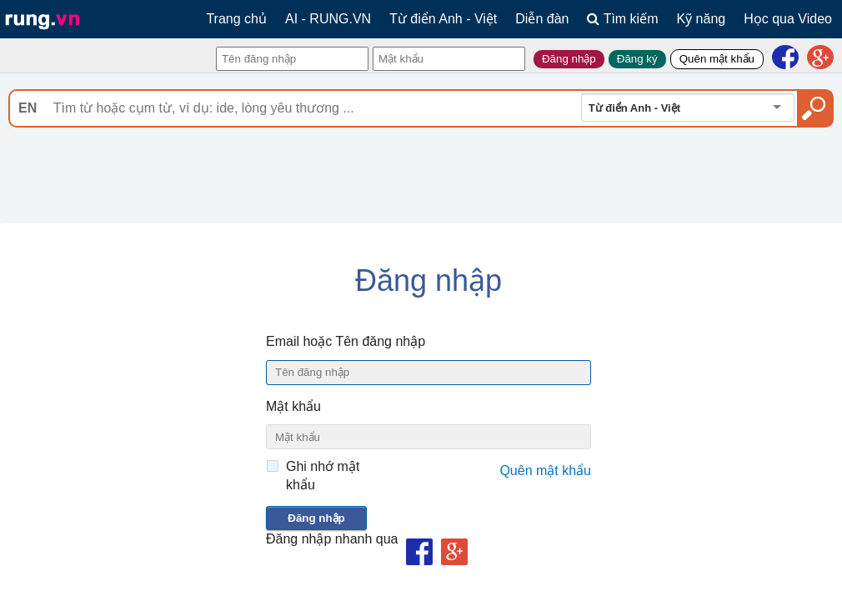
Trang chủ (236, 19)
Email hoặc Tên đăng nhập (346, 341)
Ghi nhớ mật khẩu (323, 476)
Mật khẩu (293, 406)
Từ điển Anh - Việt (443, 19)
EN (28, 108)
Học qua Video (788, 19)
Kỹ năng (702, 19)
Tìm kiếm (622, 19)
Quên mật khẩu (545, 471)
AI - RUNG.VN (328, 19)
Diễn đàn (542, 19)
